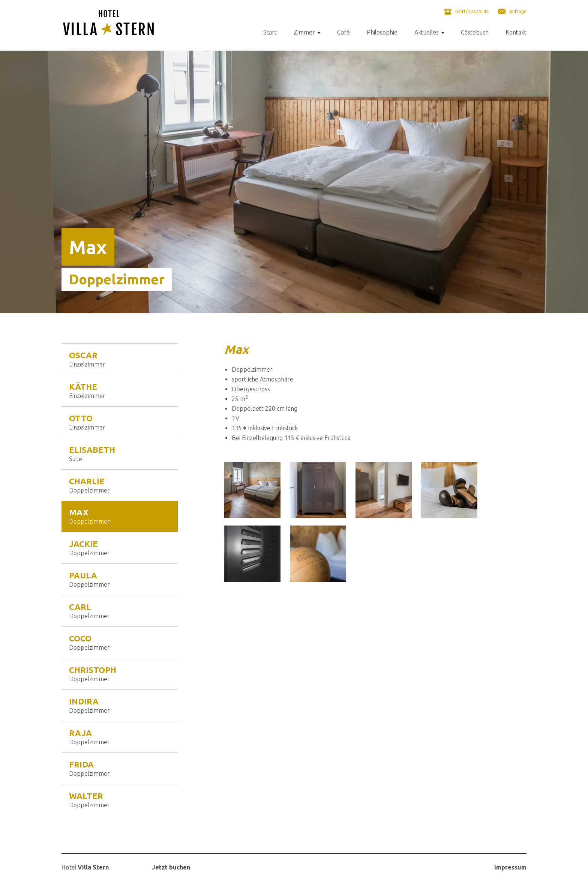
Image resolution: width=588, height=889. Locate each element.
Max (120, 516)
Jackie (120, 548)
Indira (120, 705)
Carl (120, 611)
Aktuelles (427, 32)
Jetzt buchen (171, 867)
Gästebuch (475, 32)
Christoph (120, 674)
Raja (120, 737)
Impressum (510, 867)
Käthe (120, 390)
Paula (120, 579)
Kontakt (516, 32)
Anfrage (518, 11)
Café (343, 32)
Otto (120, 422)
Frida (120, 768)
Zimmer (304, 32)
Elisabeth (120, 454)
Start (270, 32)
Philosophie (382, 32)
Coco (120, 642)
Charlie (120, 485)
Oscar (120, 359)
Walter (120, 800)
